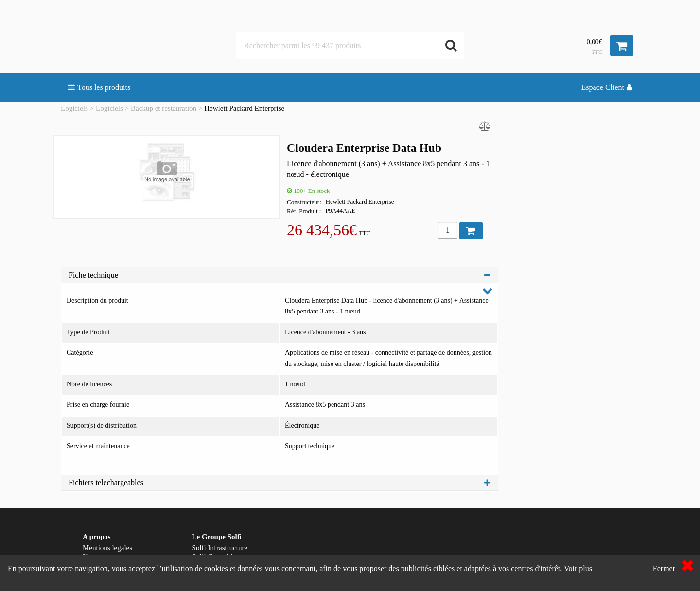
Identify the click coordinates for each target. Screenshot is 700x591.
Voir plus (578, 568)
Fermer (664, 568)
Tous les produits (99, 87)
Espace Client (607, 87)
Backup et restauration (164, 108)
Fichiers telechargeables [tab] (280, 482)
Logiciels (74, 108)
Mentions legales (107, 548)
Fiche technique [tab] (280, 275)
